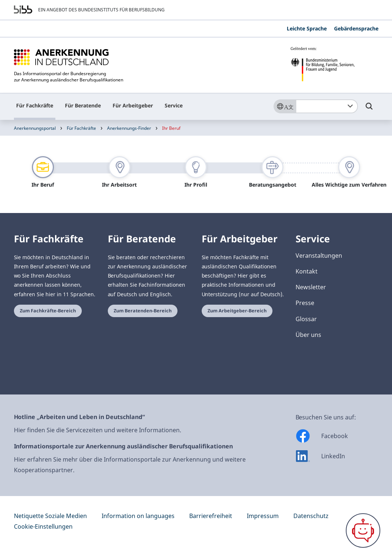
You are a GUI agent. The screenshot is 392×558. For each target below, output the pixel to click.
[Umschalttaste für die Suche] (369, 110)
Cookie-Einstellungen (43, 526)
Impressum (263, 516)
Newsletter (311, 287)
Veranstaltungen (319, 256)
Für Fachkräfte (35, 105)
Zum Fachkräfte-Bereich (48, 311)
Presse (305, 303)
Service (174, 105)
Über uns (308, 335)
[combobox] (327, 106)
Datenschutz (311, 516)
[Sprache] (285, 106)
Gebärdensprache (356, 28)
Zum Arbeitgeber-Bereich (237, 311)
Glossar (306, 319)
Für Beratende (83, 105)
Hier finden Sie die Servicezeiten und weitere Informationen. (98, 430)
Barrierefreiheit (211, 516)
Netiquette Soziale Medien (50, 516)
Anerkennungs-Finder (129, 128)
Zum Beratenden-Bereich (143, 311)
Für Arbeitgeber (133, 105)
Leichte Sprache (307, 28)
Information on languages (138, 516)
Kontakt (307, 271)
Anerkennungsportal (35, 128)
